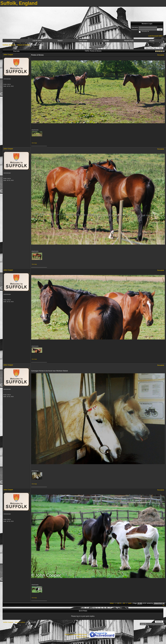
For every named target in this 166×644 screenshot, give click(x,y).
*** (163, 606)
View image (34, 143)
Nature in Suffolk (23, 45)
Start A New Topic (151, 48)
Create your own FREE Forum (76, 634)
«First (112, 603)
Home (14, 41)
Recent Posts (129, 41)
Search (60, 41)
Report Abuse (82, 637)
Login (160, 30)
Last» (130, 603)
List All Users (37, 41)
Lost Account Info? (155, 36)
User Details (83, 41)
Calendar (106, 41)
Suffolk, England (9, 45)
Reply (161, 48)
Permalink (161, 55)
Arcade (152, 41)
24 (124, 603)
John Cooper (8, 55)
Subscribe (159, 622)
